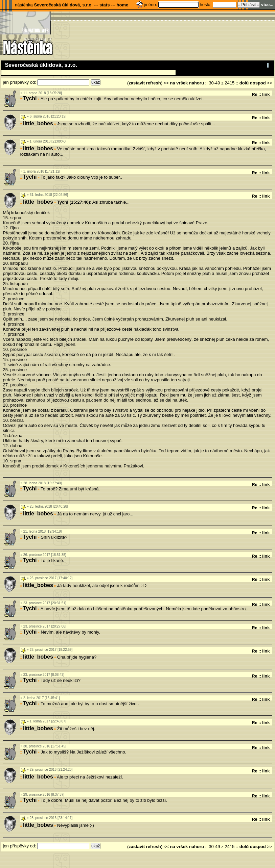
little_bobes (38, 123)
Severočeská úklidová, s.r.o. (63, 5)
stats (105, 5)
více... (267, 5)
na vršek (179, 83)
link (266, 94)
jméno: (151, 5)
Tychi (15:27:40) (74, 202)
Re (255, 94)
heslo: (206, 5)
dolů (244, 83)
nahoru (197, 83)
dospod (258, 83)
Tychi (30, 98)
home (123, 5)
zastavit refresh (145, 83)
